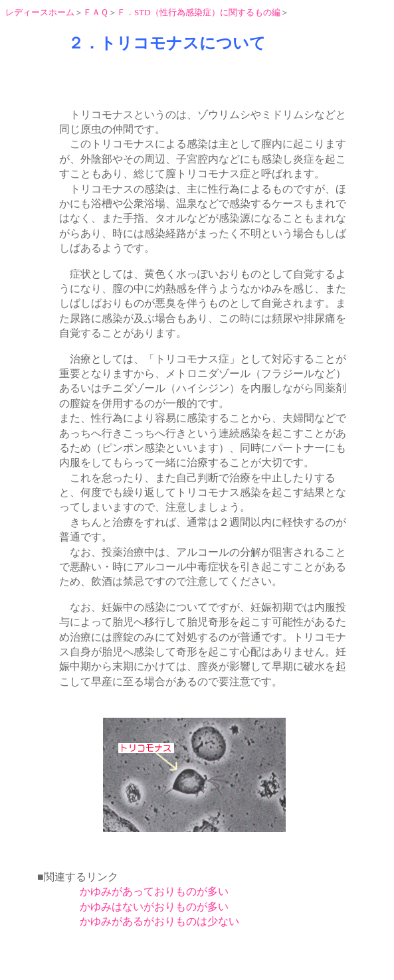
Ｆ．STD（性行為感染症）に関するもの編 (199, 12)
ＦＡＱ (96, 12)
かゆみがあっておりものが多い (154, 891)
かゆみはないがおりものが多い (154, 907)
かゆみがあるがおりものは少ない (159, 921)
